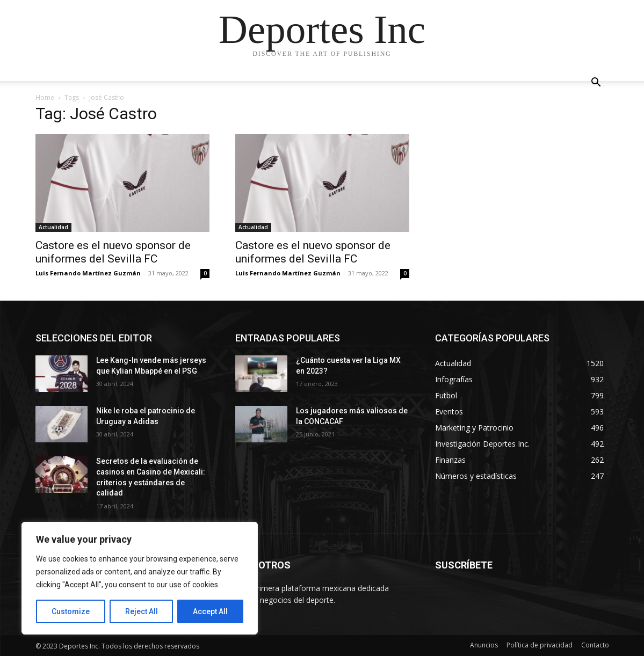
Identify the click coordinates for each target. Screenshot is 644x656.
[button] (596, 83)
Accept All (210, 611)
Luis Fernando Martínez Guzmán (88, 273)
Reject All (142, 611)
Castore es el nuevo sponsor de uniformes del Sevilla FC (113, 252)
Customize (71, 611)
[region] (140, 578)
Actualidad (53, 227)
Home (45, 97)
